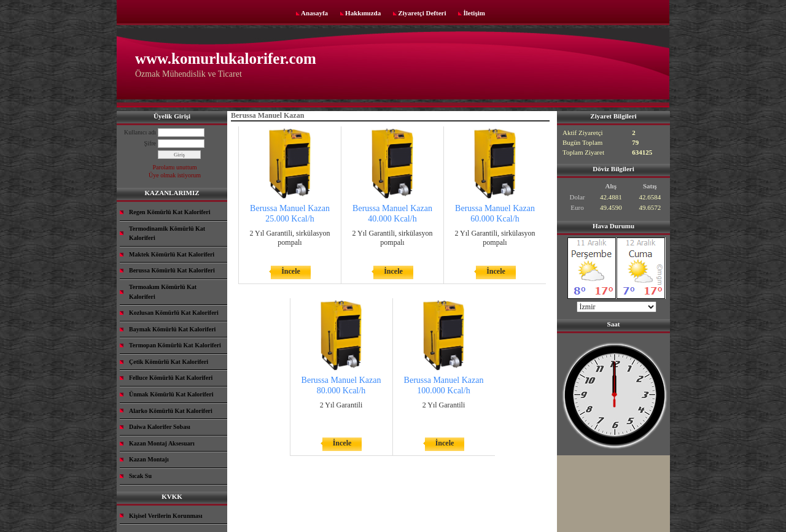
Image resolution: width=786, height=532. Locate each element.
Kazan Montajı (149, 459)
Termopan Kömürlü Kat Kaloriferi (175, 345)
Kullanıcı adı (140, 132)
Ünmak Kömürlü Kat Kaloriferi (171, 394)
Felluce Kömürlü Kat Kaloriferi (171, 378)
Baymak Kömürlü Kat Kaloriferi (172, 329)
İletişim (474, 13)
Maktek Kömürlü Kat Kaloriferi (172, 254)
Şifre (150, 143)
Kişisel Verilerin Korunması (165, 516)
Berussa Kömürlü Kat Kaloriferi (172, 270)
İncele (291, 271)
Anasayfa (314, 13)
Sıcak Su (140, 476)
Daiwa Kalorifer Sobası (160, 427)
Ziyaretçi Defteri (422, 13)
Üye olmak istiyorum (175, 175)
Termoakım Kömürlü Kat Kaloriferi (163, 292)
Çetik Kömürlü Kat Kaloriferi (169, 362)
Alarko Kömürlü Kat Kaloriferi (171, 411)
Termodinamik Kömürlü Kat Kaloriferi (167, 233)
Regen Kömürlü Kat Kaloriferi (169, 212)
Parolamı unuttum (175, 167)
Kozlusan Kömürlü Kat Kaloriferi (174, 313)
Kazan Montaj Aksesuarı (162, 443)
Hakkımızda (363, 13)
